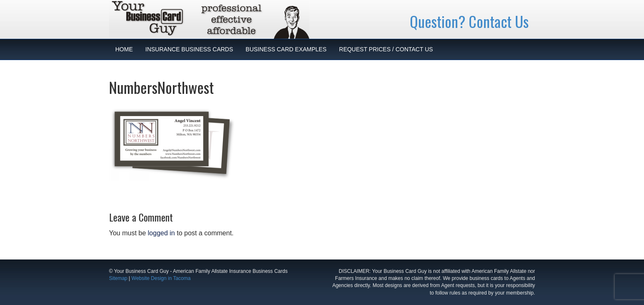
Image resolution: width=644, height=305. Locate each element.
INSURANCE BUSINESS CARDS (189, 49)
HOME (124, 49)
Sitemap (118, 278)
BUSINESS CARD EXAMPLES (286, 49)
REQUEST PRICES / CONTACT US (386, 49)
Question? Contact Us (469, 21)
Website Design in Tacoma (161, 278)
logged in (161, 233)
